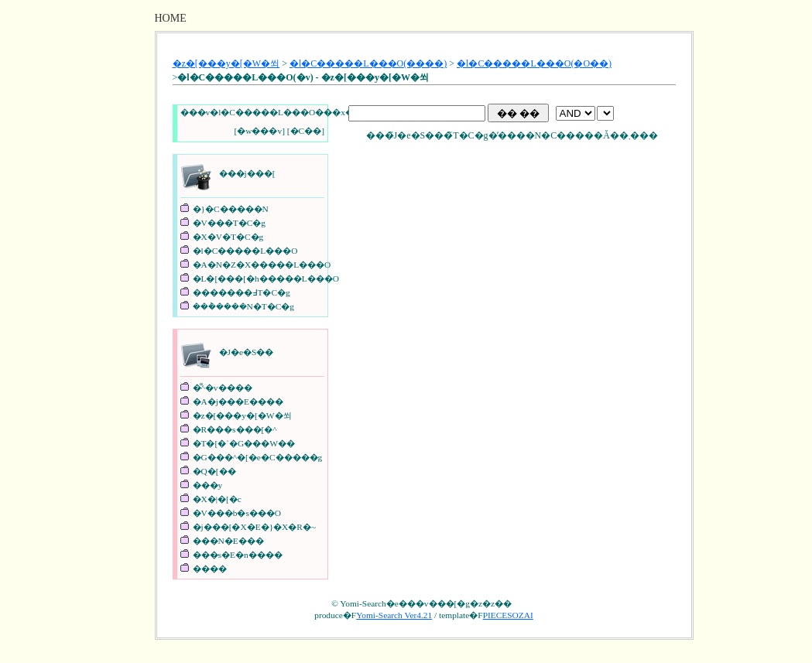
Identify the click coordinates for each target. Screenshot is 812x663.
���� (210, 569)
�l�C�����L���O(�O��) (534, 63)
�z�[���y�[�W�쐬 (226, 63)
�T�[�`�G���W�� (244, 443)
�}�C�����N (231, 209)
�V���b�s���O (237, 513)
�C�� (306, 131)
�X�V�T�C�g (228, 237)
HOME (171, 18)
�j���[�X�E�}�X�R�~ (255, 527)
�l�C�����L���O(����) (368, 63)
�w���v (259, 131)
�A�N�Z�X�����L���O (262, 265)
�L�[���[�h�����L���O (266, 279)
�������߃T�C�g (242, 292)
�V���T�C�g (229, 223)
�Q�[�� (214, 471)
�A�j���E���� (238, 402)
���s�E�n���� (238, 555)
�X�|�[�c (217, 499)
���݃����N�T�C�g (243, 306)
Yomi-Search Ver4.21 (394, 615)
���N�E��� (228, 541)
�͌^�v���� (223, 388)
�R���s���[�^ (235, 429)
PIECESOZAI (508, 615)
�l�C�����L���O (245, 251)
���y (208, 485)
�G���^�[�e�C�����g (258, 457)
